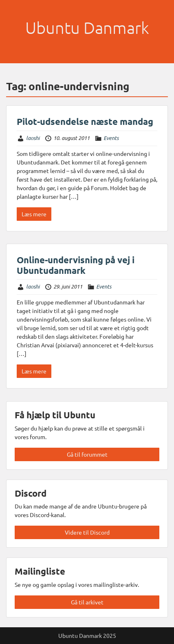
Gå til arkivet (87, 602)
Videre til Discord (87, 532)
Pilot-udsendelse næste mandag (85, 121)
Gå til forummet (87, 454)
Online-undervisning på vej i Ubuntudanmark (76, 265)
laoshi (33, 138)
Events (111, 138)
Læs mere (34, 214)
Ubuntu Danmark (87, 28)
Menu (15, 14)
